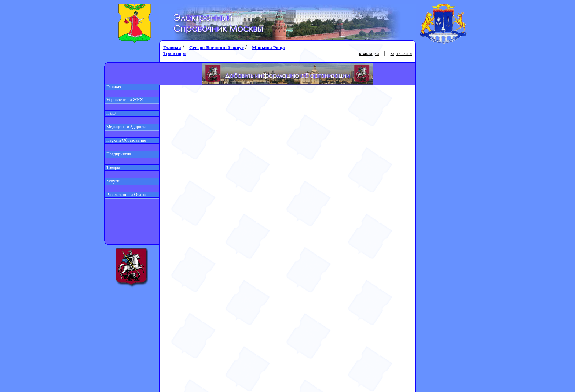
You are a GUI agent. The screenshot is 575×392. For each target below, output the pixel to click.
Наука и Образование (125, 140)
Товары (112, 167)
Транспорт (175, 53)
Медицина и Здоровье (126, 127)
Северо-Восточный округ (217, 47)
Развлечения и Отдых (125, 195)
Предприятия (118, 154)
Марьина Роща (268, 47)
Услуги (112, 181)
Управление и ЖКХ (124, 100)
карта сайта (401, 53)
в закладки (369, 53)
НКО (110, 113)
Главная (113, 87)
